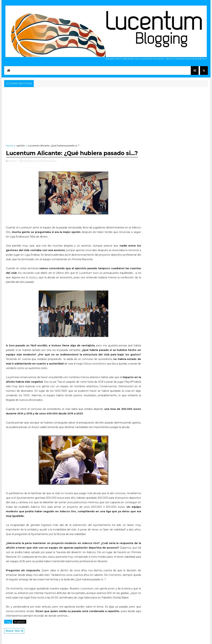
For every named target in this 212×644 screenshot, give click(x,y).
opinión (21, 146)
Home (9, 146)
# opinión (20, 622)
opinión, (52, 161)
